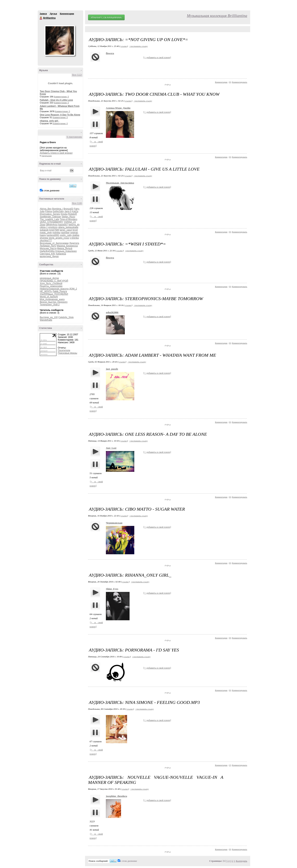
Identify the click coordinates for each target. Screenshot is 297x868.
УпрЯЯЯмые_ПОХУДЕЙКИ (54, 294)
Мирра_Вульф (65, 248)
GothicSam (58, 211)
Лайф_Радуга (60, 291)
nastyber (65, 233)
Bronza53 (68, 209)
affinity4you (52, 225)
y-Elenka (74, 238)
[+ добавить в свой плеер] (157, 57)
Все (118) (77, 203)
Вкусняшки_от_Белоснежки (54, 243)
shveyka (44, 238)
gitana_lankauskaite (68, 227)
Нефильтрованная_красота (54, 289)
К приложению (74, 137)
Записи (43, 14)
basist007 (63, 225)
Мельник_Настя (48, 248)
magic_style (46, 233)
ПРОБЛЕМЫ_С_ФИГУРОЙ (54, 281)
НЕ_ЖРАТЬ (46, 291)
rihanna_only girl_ (50, 121)
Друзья (53, 14)
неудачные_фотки (49, 278)
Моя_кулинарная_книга (52, 299)
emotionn (53, 227)
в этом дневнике (51, 191)
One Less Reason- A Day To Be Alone (60, 115)
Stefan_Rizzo (68, 217)
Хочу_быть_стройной (51, 283)
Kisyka (64, 214)
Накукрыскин (47, 156)
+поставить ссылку (138, 46)
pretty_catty (66, 235)
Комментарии (67, 14)
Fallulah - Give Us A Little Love (56, 100)
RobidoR (72, 214)
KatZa (75, 211)
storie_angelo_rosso (59, 238)
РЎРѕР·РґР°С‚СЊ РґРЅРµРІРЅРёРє (106, 17)
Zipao (43, 225)
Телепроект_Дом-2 (50, 305)
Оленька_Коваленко (66, 251)
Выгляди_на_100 (49, 317)
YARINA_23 (70, 222)
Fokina (48, 211)
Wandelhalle (46, 320)
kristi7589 (54, 230)
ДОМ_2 (73, 289)
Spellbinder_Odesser (50, 217)
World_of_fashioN (49, 297)
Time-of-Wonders (69, 219)
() (230, 82)
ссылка (124, 46)
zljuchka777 (46, 241)
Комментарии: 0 (61, 97)
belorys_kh (74, 225)
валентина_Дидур (49, 256)
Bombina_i (57, 209)
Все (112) (77, 75)
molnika (56, 233)
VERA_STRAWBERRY (51, 222)
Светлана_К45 (47, 254)
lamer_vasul (66, 230)
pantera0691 (53, 235)
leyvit (75, 230)
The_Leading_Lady (50, 219)
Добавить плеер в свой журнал (56, 153)
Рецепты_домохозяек (51, 286)
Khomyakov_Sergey (50, 214)
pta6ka (76, 235)
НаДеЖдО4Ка (47, 251)
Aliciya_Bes (46, 209)
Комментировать (240, 82)
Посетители (64, 350)
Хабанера (61, 254)
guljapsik (44, 230)
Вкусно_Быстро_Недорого (54, 302)
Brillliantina (41, 18)
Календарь (242, 861)
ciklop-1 (44, 227)
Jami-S (68, 211)
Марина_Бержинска (67, 246)
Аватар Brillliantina (60, 40)
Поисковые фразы (67, 353)
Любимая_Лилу (48, 246)
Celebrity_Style (66, 317)
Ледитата (74, 243)
